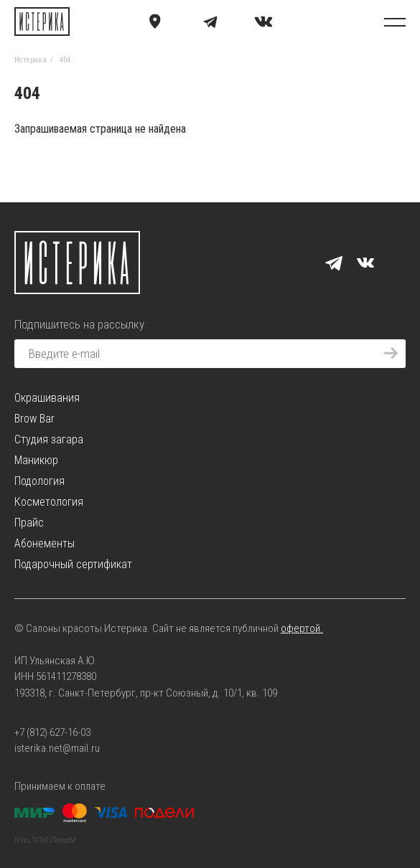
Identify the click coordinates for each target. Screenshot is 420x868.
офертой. (302, 628)
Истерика (31, 60)
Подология (39, 481)
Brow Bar (34, 419)
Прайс (29, 523)
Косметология (49, 502)
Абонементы (45, 543)
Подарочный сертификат (73, 564)
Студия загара (49, 439)
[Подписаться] (391, 354)
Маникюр (36, 460)
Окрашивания (47, 398)
